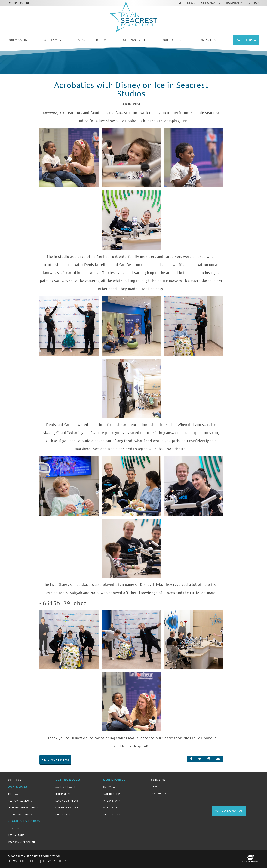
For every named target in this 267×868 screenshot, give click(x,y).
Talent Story (112, 808)
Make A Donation (66, 787)
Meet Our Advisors (20, 801)
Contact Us (158, 780)
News (154, 787)
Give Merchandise (67, 808)
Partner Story (112, 814)
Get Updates (159, 793)
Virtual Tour (16, 835)
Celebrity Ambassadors (23, 808)
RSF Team (13, 794)
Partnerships (64, 814)
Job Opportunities (20, 814)
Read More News (55, 760)
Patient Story (112, 794)
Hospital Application (21, 842)
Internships (63, 794)
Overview (109, 787)
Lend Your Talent (67, 801)
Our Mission (15, 780)
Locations (14, 828)
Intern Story (112, 801)
